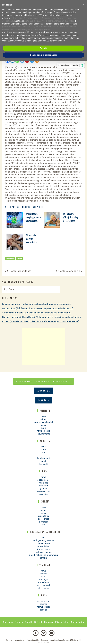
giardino (44, 489)
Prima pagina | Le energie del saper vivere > (43, 381)
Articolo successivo (69, 271)
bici (44, 455)
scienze (43, 604)
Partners (19, 622)
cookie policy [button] (70, 12)
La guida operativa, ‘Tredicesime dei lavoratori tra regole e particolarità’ (37, 304)
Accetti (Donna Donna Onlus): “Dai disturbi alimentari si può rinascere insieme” (40, 321)
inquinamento (44, 434)
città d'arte (43, 582)
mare (44, 577)
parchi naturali (43, 585)
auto (44, 450)
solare (44, 510)
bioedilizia (44, 494)
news (43, 416)
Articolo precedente (18, 271)
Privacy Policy (62, 622)
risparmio (44, 483)
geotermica (44, 519)
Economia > (43, 391)
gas (44, 525)
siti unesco (44, 588)
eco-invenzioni (44, 601)
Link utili (38, 622)
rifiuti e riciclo (44, 431)
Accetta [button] (43, 48)
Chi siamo (8, 622)
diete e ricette (44, 543)
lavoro (19, 259)
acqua (43, 425)
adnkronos (10, 259)
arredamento (43, 480)
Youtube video (43, 607)
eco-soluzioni (44, 491)
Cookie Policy (77, 622)
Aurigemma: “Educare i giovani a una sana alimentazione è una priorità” (37, 313)
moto (44, 452)
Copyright (49, 622)
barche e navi (44, 458)
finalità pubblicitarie (68, 24)
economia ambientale (43, 422)
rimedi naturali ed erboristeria (43, 555)
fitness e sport (44, 549)
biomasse (44, 522)
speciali (44, 610)
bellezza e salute (43, 552)
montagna (43, 579)
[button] (83, 5)
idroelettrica (43, 516)
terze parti (47, 15)
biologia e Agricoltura (44, 540)
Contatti (28, 622)
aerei (43, 461)
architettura (43, 486)
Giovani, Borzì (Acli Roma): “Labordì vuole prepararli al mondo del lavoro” (37, 308)
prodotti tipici (44, 546)
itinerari (43, 574)
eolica (43, 513)
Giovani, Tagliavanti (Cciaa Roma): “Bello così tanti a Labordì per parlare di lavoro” (42, 317)
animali (43, 419)
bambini (43, 558)
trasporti (43, 464)
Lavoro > (43, 400)
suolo (44, 428)
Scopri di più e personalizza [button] (43, 55)
